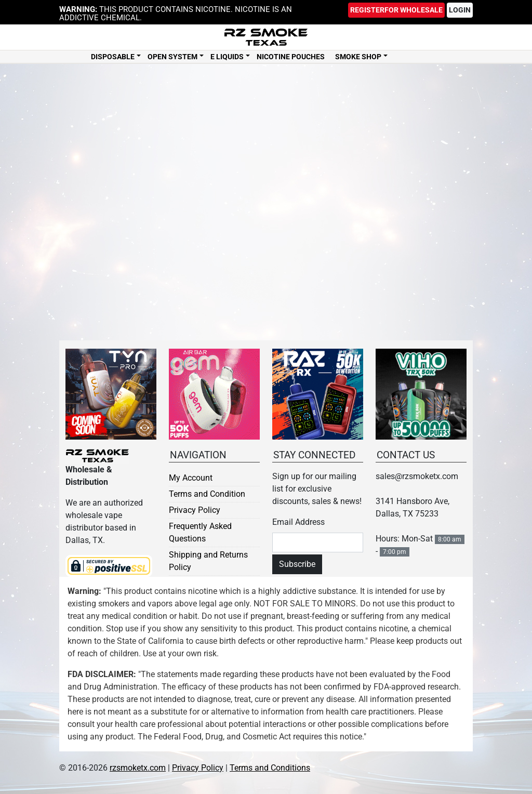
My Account (191, 478)
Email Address (298, 522)
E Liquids (227, 58)
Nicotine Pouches (291, 58)
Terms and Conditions (270, 768)
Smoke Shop (358, 58)
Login (460, 10)
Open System (172, 58)
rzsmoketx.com (138, 768)
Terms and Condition (207, 494)
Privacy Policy (195, 510)
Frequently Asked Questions (200, 532)
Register (396, 10)
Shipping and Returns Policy (208, 561)
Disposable (113, 58)
